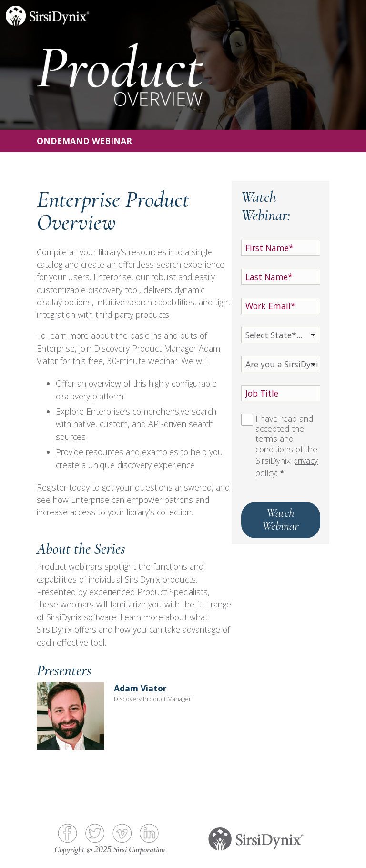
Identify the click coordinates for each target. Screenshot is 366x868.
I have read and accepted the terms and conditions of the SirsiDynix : (287, 446)
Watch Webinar (280, 519)
